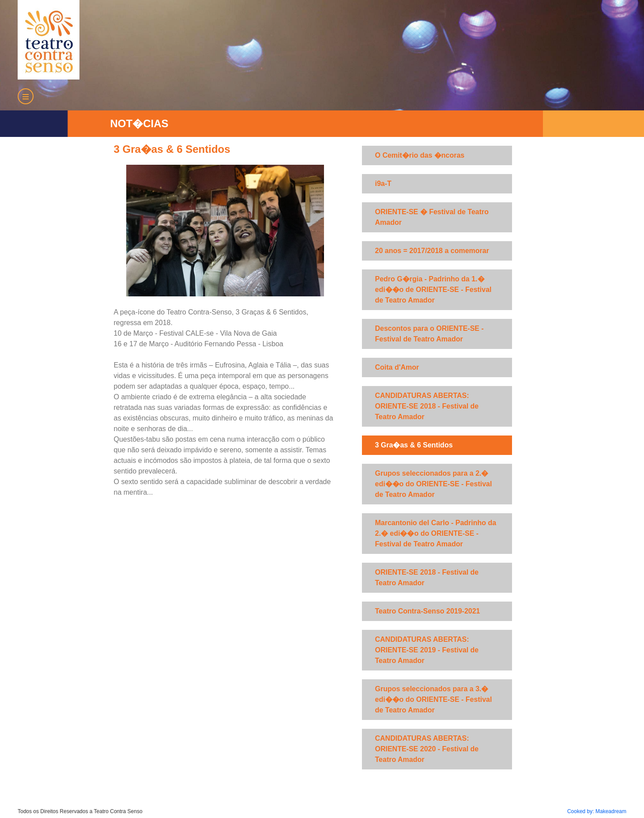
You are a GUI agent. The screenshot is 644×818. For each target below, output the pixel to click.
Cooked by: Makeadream (597, 811)
